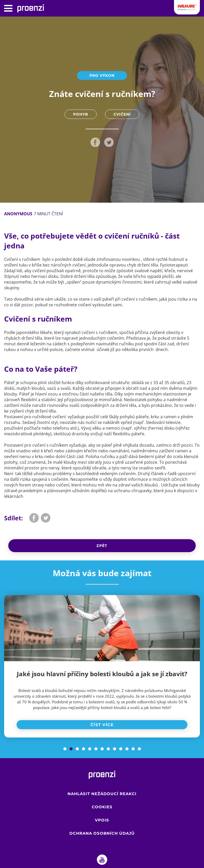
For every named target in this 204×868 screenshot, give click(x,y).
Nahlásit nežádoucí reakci (102, 794)
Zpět (102, 546)
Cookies (102, 807)
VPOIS (102, 820)
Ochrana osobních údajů (102, 833)
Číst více (102, 725)
